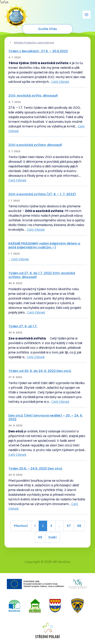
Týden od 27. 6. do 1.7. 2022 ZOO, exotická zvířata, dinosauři (42, 275)
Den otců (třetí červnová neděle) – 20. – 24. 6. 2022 (46, 417)
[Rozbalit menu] (86, 15)
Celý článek (60, 82)
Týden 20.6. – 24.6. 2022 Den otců (35, 469)
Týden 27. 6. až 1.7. (23, 326)
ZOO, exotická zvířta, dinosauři (33, 96)
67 (69, 526)
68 (79, 526)
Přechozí (21, 526)
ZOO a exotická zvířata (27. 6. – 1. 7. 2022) (42, 194)
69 (40, 537)
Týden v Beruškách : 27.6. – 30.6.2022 (38, 51)
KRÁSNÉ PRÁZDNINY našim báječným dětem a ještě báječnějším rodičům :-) (44, 245)
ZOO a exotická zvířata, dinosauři (35, 145)
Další (53, 537)
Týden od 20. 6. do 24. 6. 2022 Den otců (40, 371)
